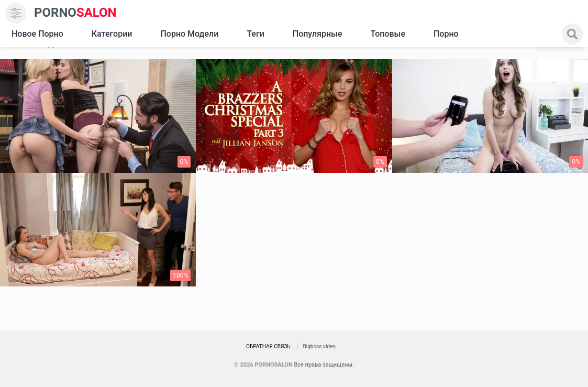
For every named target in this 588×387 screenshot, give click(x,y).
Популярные (318, 34)
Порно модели (189, 34)
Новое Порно (37, 34)
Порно (446, 34)
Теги (255, 34)
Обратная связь (268, 346)
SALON (75, 13)
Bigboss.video (319, 346)
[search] (572, 34)
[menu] (16, 13)
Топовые (387, 34)
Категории (112, 34)
